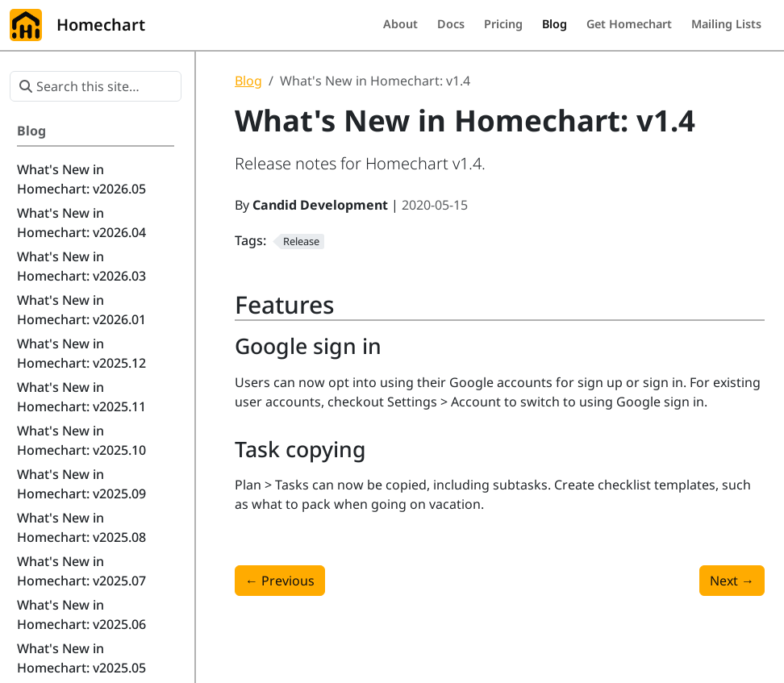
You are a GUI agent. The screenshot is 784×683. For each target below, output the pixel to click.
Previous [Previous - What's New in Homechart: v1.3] (280, 581)
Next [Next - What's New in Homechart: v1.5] (732, 581)
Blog (248, 81)
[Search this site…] (96, 86)
